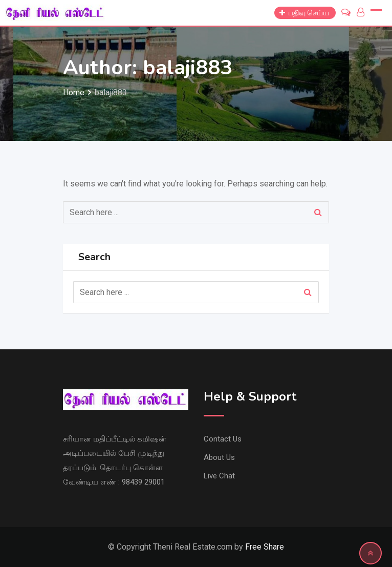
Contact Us (223, 439)
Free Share (265, 547)
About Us (219, 457)
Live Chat (219, 476)
